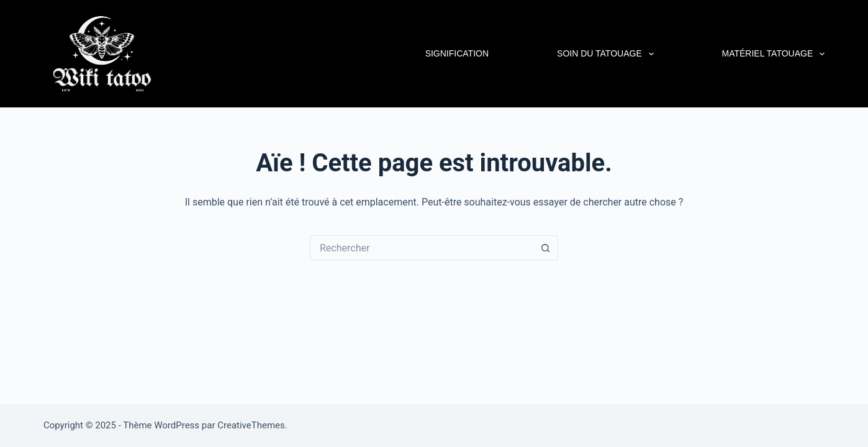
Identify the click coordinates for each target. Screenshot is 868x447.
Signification (457, 53)
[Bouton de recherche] (546, 248)
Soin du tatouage (607, 54)
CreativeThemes (251, 425)
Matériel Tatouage (774, 54)
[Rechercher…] (422, 248)
